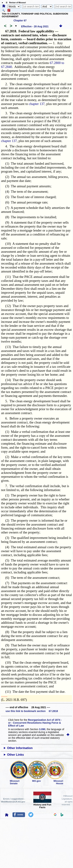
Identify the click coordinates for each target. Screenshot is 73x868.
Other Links (15, 755)
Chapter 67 (20, 20)
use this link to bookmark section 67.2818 (32, 711)
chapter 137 (37, 104)
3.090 (42, 729)
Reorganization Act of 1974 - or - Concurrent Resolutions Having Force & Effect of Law (35, 723)
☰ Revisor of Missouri (15, 3)
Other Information (20, 748)
